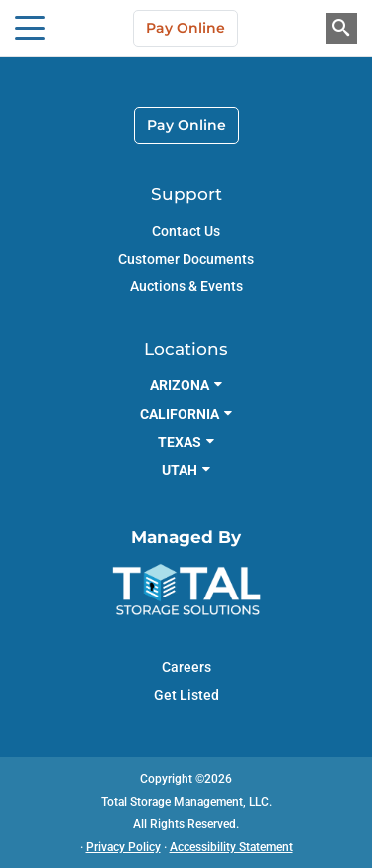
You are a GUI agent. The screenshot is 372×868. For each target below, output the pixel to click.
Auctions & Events (186, 286)
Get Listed (186, 695)
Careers (186, 667)
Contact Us (186, 231)
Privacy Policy (124, 847)
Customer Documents (186, 259)
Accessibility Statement (231, 847)
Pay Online (186, 28)
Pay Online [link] (186, 125)
